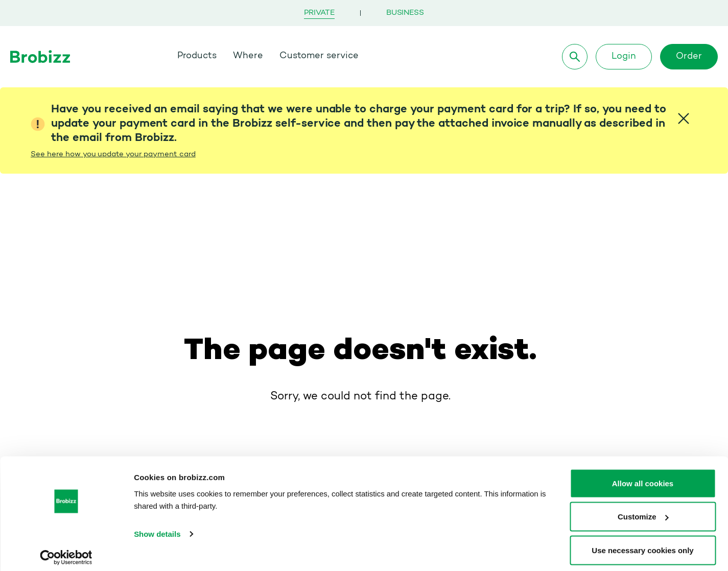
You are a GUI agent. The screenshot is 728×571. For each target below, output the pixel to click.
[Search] (575, 57)
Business (405, 13)
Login (624, 57)
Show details (157, 527)
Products (198, 56)
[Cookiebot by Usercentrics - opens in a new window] (66, 551)
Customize (643, 510)
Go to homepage (360, 359)
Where (249, 56)
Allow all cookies (643, 477)
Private (319, 13)
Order (689, 57)
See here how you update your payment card (113, 154)
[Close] (684, 118)
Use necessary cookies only (642, 544)
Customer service (320, 56)
